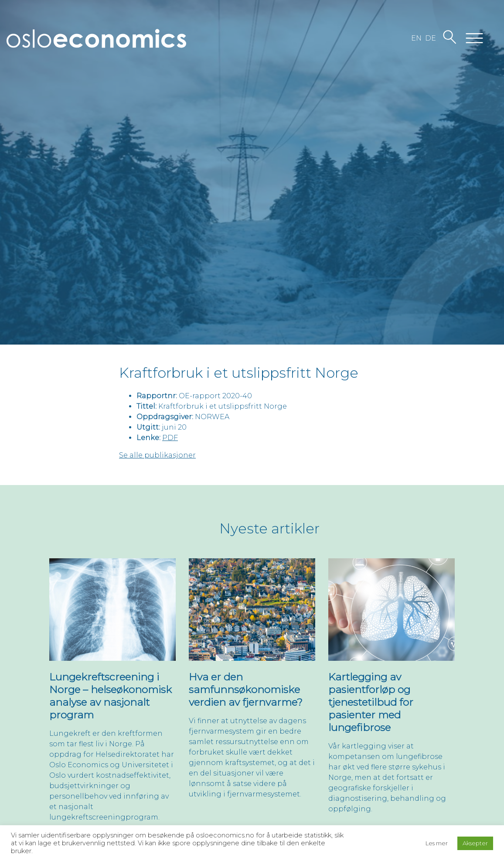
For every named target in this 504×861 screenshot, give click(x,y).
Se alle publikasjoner (157, 455)
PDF (170, 438)
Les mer (437, 843)
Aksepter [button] (475, 843)
